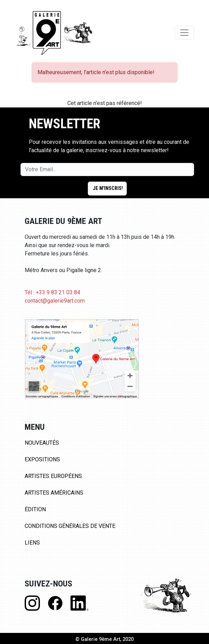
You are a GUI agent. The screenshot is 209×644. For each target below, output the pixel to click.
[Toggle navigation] (184, 33)
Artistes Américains (54, 493)
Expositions (42, 459)
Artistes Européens (53, 476)
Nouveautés (42, 443)
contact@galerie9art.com (55, 301)
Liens (32, 543)
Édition (35, 509)
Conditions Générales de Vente (70, 526)
